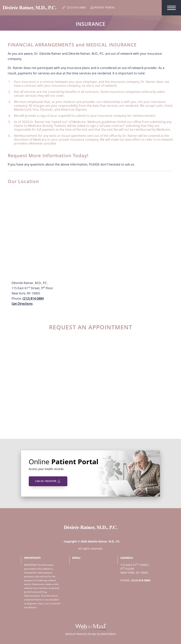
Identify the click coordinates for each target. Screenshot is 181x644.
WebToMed (108, 634)
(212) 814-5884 (33, 298)
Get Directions (22, 304)
